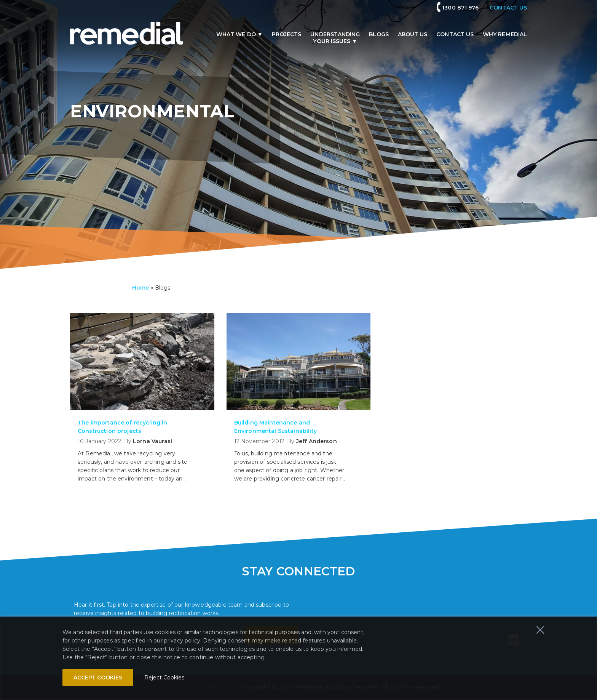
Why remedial (505, 34)
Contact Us (455, 34)
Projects (287, 34)
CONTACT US (508, 8)
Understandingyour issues (335, 38)
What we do (236, 34)
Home (141, 288)
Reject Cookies (164, 678)
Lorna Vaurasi (152, 441)
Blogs (379, 34)
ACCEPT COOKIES (98, 678)
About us (413, 34)
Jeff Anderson (317, 441)
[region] (298, 658)
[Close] (540, 630)
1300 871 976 (460, 8)
